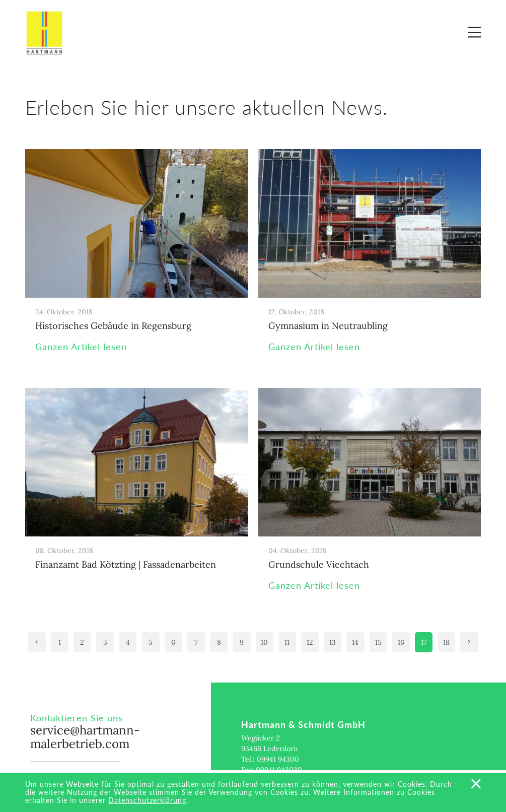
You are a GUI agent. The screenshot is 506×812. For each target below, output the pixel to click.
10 (264, 642)
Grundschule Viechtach (319, 564)
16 (401, 642)
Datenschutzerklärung (147, 800)
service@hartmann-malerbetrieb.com (85, 737)
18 (446, 642)
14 (355, 642)
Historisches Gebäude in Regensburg (113, 326)
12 (310, 642)
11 (287, 642)
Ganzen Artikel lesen (81, 347)
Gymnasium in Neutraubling (328, 326)
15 (378, 642)
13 (333, 642)
